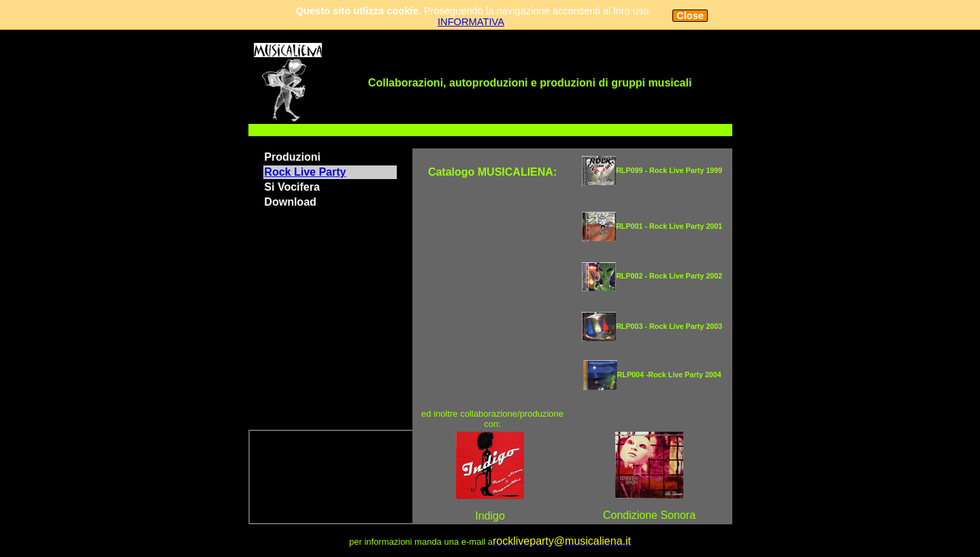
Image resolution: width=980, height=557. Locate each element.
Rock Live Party (305, 172)
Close (690, 16)
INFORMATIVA (471, 22)
